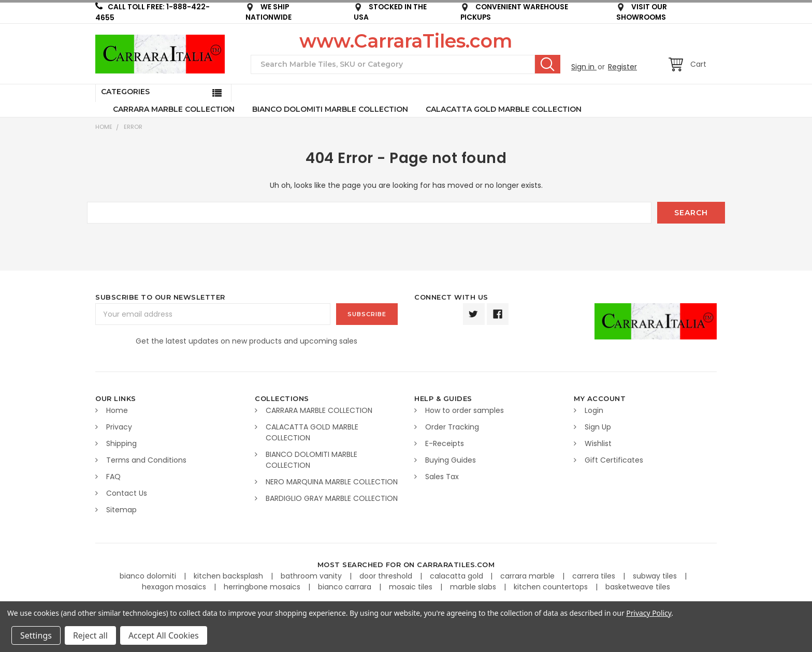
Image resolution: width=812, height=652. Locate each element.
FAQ (113, 477)
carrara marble (528, 576)
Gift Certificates (614, 460)
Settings (36, 635)
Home (104, 127)
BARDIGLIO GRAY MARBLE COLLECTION (332, 498)
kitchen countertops (552, 587)
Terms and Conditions (146, 460)
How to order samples (465, 410)
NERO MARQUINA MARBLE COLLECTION (332, 482)
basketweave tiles (638, 587)
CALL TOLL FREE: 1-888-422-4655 (153, 12)
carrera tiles (595, 576)
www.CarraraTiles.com (406, 41)
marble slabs (474, 587)
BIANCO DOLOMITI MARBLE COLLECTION (330, 109)
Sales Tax (442, 477)
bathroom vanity (312, 576)
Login (594, 410)
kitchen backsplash (229, 576)
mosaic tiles (412, 587)
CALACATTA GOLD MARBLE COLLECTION (504, 109)
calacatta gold (458, 576)
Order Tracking (452, 427)
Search (548, 64)
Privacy (119, 427)
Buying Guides (451, 460)
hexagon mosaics (175, 587)
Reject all (90, 635)
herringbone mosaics (263, 587)
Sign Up (598, 427)
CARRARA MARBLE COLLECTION (174, 109)
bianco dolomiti (149, 576)
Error (133, 127)
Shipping (121, 443)
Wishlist (598, 443)
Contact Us (127, 493)
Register (622, 67)
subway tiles (656, 576)
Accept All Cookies (164, 635)
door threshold (387, 576)
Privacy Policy (649, 613)
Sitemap (121, 510)
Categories (125, 92)
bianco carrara (346, 587)
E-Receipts (445, 443)
